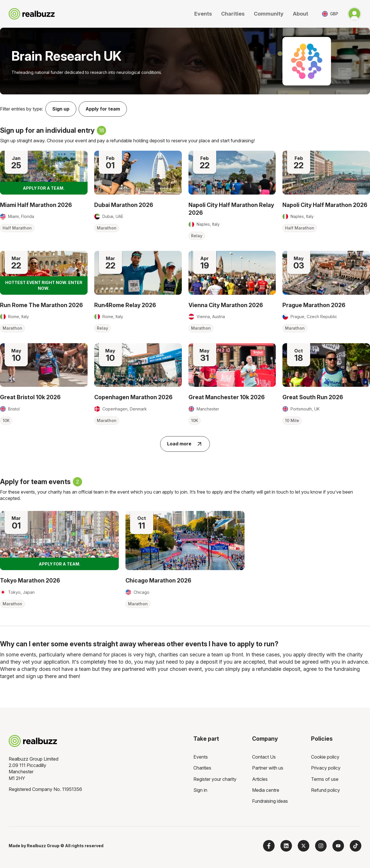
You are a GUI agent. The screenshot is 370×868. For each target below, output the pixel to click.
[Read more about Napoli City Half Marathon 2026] (326, 172)
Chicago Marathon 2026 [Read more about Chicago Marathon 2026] (158, 580)
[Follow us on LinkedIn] (286, 846)
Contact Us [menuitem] (264, 757)
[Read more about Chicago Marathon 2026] (185, 541)
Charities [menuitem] (202, 768)
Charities (233, 14)
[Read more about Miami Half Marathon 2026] (44, 172)
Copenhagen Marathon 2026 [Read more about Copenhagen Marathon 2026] (133, 397)
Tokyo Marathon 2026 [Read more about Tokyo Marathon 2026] (30, 580)
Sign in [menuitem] (200, 790)
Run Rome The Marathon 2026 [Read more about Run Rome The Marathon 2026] (41, 305)
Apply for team (103, 109)
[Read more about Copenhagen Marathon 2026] (138, 365)
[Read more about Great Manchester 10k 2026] (232, 365)
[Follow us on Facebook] (269, 846)
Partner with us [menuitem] (268, 768)
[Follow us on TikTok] (356, 846)
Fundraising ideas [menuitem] (270, 801)
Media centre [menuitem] (266, 790)
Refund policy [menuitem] (325, 790)
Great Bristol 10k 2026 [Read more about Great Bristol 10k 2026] (30, 397)
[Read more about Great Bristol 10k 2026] (44, 365)
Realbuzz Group (43, 846)
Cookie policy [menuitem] (325, 757)
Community (269, 14)
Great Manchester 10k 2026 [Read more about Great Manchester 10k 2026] (227, 397)
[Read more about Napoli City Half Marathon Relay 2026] (232, 172)
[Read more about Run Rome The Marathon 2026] (44, 273)
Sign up (61, 109)
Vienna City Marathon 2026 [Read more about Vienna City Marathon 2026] (226, 305)
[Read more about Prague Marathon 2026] (326, 273)
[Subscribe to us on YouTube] (338, 846)
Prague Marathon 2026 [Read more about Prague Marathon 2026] (314, 305)
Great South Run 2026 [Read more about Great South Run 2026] (313, 397)
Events (203, 14)
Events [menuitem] (201, 757)
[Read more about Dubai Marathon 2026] (138, 172)
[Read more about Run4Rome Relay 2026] (138, 273)
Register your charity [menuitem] (215, 779)
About (300, 14)
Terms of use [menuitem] (325, 779)
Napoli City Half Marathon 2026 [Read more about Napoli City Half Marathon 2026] (325, 205)
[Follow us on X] (304, 846)
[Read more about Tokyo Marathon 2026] (59, 541)
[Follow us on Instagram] (321, 846)
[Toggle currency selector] (330, 14)
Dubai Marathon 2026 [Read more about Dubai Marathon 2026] (124, 205)
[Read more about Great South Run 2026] (326, 365)
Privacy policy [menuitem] (326, 768)
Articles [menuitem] (260, 779)
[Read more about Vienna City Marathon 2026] (232, 273)
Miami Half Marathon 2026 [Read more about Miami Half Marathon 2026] (36, 205)
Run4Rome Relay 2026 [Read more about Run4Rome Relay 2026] (125, 305)
